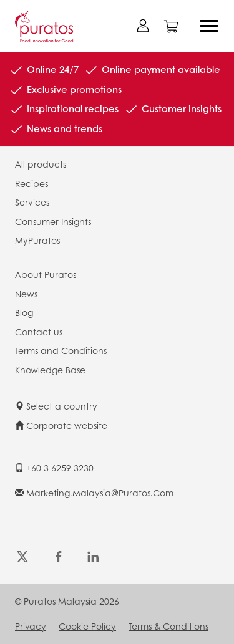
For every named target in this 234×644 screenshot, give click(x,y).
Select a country (56, 406)
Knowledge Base (50, 370)
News (26, 294)
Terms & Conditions (168, 626)
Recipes (32, 183)
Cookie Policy (87, 626)
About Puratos (46, 274)
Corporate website (61, 425)
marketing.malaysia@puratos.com (94, 493)
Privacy (31, 626)
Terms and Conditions (61, 350)
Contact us (39, 332)
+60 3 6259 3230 (54, 468)
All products (41, 164)
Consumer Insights (53, 221)
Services (32, 202)
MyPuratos (37, 240)
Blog (24, 312)
